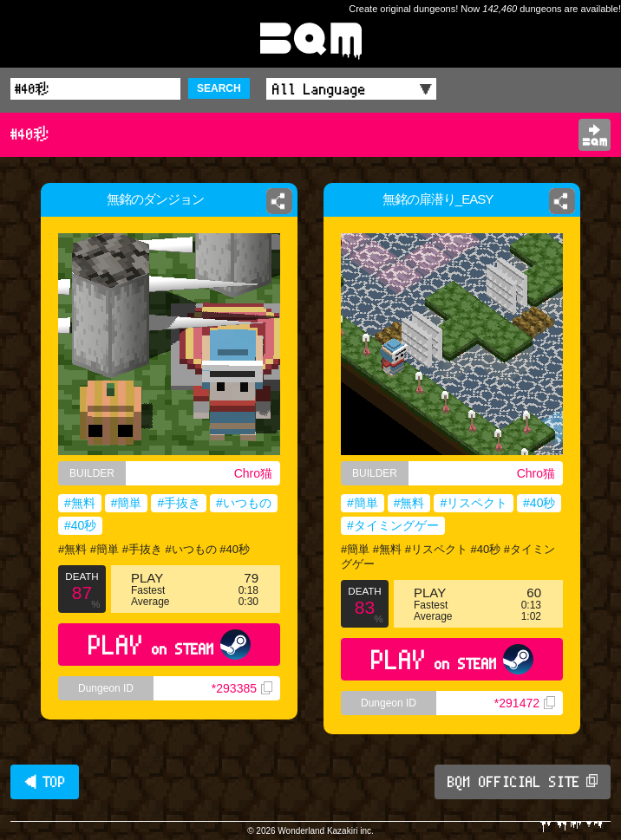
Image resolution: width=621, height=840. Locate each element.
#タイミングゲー (393, 525)
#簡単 (127, 503)
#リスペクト (474, 503)
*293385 (242, 688)
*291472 (525, 703)
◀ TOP (45, 782)
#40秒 (80, 525)
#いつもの (244, 503)
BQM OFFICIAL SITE (523, 782)
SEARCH (219, 88)
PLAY (170, 645)
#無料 (80, 503)
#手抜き (179, 503)
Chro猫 (253, 473)
